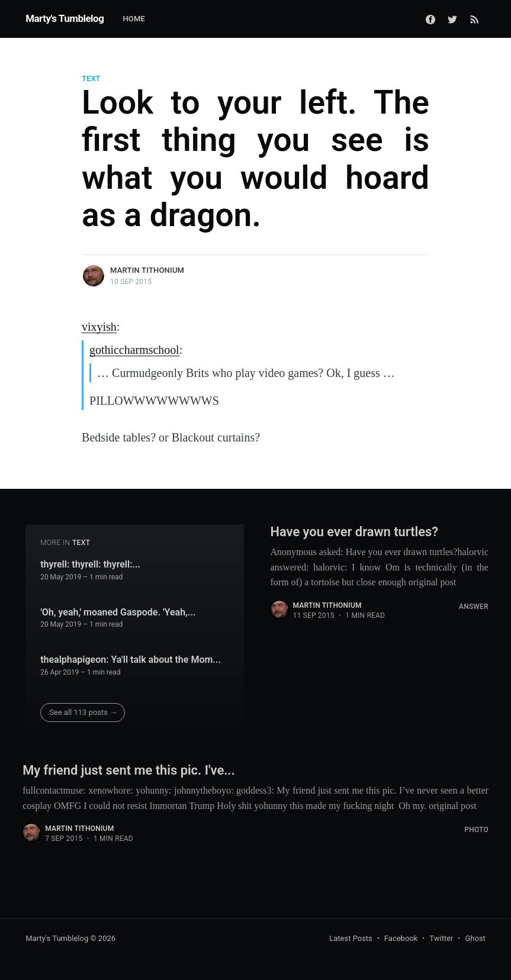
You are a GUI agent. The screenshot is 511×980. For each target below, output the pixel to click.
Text (91, 78)
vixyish (99, 327)
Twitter (441, 937)
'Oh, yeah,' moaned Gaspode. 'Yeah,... (118, 610)
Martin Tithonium (147, 270)
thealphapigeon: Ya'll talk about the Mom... (131, 658)
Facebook (401, 937)
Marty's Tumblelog (65, 18)
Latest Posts (351, 937)
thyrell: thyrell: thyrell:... (90, 563)
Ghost (475, 937)
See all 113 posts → (83, 710)
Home (134, 19)
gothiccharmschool (134, 349)
